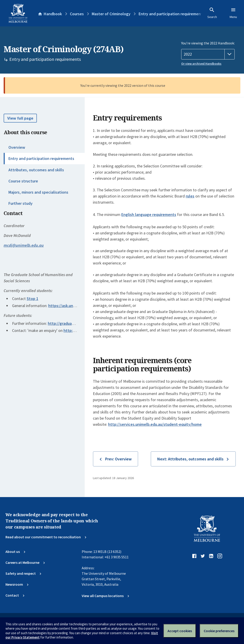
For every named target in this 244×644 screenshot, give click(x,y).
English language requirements (149, 214)
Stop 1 (32, 299)
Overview (17, 147)
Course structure (23, 181)
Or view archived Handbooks (201, 64)
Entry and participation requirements (41, 158)
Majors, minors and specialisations (38, 192)
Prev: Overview (118, 459)
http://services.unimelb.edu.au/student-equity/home (155, 424)
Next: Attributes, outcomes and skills (190, 459)
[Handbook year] (208, 54)
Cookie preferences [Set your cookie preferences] (219, 631)
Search (212, 13)
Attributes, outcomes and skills (36, 170)
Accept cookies (180, 631)
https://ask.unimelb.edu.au (72, 306)
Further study (20, 203)
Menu (233, 13)
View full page (20, 118)
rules (190, 196)
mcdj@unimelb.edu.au (24, 245)
